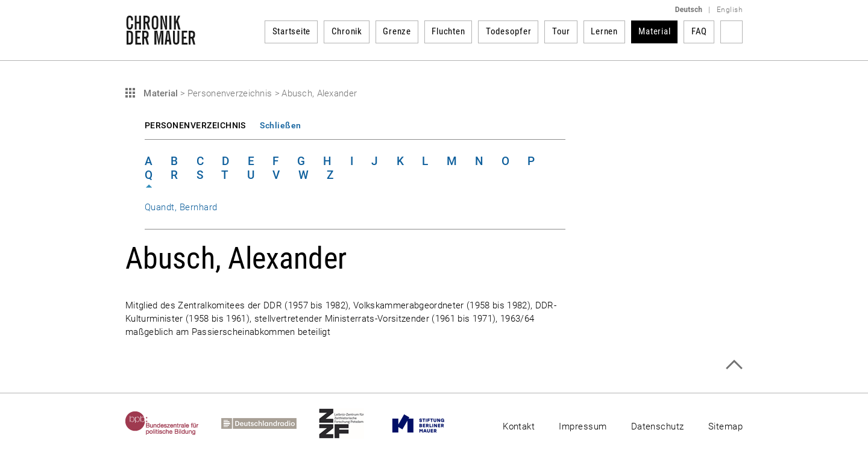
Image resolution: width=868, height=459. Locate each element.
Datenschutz (658, 426)
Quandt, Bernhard (181, 207)
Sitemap (725, 426)
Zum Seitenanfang (734, 365)
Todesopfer (509, 31)
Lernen (604, 31)
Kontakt (519, 426)
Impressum (583, 426)
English (730, 10)
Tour (561, 31)
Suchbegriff (731, 32)
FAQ (699, 31)
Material (654, 31)
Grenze (397, 31)
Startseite (292, 31)
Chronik (347, 31)
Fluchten (448, 31)
